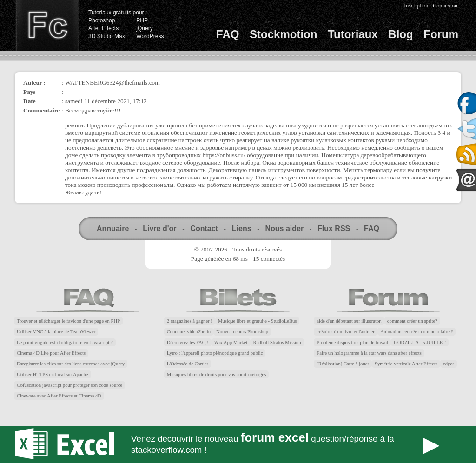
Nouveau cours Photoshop (242, 332)
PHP (142, 20)
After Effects (103, 28)
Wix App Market (231, 342)
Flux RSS (334, 228)
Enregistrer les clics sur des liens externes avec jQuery (71, 364)
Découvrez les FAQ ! (188, 342)
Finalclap (47, 26)
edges (449, 364)
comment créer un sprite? (412, 321)
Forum (441, 34)
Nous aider (284, 228)
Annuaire (113, 228)
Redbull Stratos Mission (277, 342)
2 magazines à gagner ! (190, 321)
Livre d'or (159, 228)
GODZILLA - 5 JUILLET (420, 342)
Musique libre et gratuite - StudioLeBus (258, 321)
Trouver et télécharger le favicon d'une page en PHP (68, 321)
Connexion (445, 6)
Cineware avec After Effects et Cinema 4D (59, 396)
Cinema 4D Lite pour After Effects (51, 353)
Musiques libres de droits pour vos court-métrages (217, 374)
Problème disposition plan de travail (352, 342)
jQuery (144, 28)
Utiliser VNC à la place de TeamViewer (56, 332)
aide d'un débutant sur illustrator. (349, 321)
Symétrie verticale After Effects (406, 364)
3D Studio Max (107, 36)
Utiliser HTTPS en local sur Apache (53, 374)
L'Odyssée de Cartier (188, 364)
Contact (204, 228)
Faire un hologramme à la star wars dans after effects (369, 353)
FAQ (228, 34)
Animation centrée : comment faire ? (417, 332)
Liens (242, 228)
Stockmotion (283, 34)
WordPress (150, 36)
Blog (400, 34)
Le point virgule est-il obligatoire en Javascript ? (65, 342)
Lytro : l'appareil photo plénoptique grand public (215, 353)
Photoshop (102, 20)
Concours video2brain (189, 332)
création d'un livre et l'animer (346, 332)
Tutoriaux (353, 34)
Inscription (416, 6)
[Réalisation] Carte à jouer (343, 364)
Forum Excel (238, 444)
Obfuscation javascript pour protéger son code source (69, 385)
